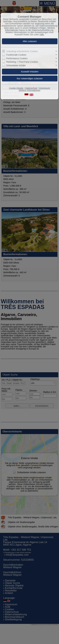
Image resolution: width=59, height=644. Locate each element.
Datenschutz (31, 88)
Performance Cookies (17, 58)
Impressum (45, 88)
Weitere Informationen (29, 90)
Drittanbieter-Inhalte (16, 65)
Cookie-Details (16, 88)
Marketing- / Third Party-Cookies (22, 62)
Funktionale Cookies (16, 55)
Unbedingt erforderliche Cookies (22, 51)
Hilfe (42, 35)
